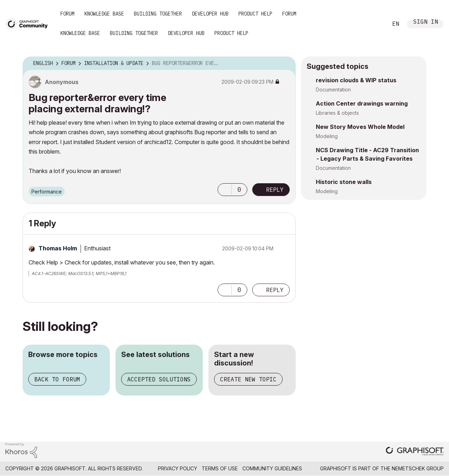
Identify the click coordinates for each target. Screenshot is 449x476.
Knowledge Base (104, 14)
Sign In (426, 22)
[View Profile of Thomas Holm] (58, 248)
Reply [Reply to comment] (275, 290)
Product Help (255, 14)
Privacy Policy (178, 468)
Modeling (327, 136)
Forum (67, 14)
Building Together (158, 14)
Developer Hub (210, 14)
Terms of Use (220, 468)
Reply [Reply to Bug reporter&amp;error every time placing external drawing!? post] (275, 190)
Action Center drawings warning (362, 103)
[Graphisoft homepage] (415, 452)
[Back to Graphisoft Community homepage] (29, 23)
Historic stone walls (344, 182)
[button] (225, 190)
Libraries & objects (337, 113)
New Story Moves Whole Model (360, 127)
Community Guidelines (272, 468)
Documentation (333, 90)
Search (374, 24)
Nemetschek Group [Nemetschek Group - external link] (418, 468)
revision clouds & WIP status (356, 80)
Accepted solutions (159, 379)
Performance (47, 192)
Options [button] (286, 64)
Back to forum (57, 379)
